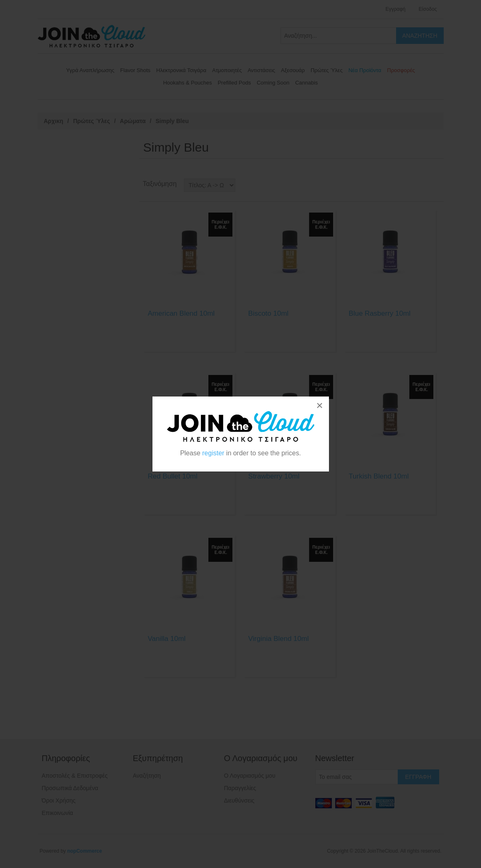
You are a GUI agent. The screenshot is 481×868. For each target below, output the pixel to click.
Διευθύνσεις (239, 800)
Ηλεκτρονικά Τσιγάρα (181, 70)
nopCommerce (85, 851)
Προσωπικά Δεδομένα (70, 788)
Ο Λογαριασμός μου (250, 776)
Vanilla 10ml (167, 639)
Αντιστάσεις (261, 70)
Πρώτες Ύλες (327, 70)
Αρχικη (54, 121)
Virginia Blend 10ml (278, 639)
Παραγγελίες (240, 788)
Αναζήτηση (147, 776)
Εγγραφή (395, 9)
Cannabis (306, 83)
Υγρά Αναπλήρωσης (91, 70)
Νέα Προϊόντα (365, 70)
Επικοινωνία (58, 813)
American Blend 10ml (181, 313)
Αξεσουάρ (293, 70)
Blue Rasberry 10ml (380, 313)
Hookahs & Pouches (188, 83)
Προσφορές (401, 70)
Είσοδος (428, 9)
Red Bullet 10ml (173, 476)
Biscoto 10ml (268, 313)
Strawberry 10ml (274, 476)
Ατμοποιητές (227, 70)
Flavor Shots (135, 70)
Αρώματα (133, 121)
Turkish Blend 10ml (379, 476)
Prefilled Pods (234, 83)
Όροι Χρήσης (59, 800)
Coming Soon (273, 83)
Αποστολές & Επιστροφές (75, 776)
